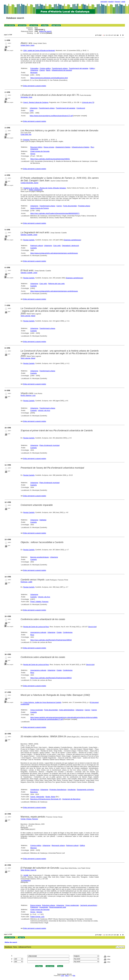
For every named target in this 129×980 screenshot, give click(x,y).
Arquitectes (72, 790)
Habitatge (43, 520)
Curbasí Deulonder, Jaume (30, 183)
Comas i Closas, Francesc (29, 819)
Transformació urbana (60, 68)
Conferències (68, 632)
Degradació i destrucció (71, 246)
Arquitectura (35, 790)
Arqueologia (44, 907)
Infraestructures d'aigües (80, 147)
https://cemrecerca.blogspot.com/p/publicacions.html (49, 78)
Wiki (74, 976)
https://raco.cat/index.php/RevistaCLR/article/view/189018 (51, 640)
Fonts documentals (70, 206)
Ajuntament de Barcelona (71, 799)
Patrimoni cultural (37, 246)
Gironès (39, 912)
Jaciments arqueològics (89, 905)
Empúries (26, 140)
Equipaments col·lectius (85, 790)
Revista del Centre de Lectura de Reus (36, 627)
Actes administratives (67, 710)
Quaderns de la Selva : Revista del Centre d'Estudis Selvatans (45, 188)
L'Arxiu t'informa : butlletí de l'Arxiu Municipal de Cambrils (42, 702)
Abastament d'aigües (63, 147)
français (117, 2)
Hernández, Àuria (26, 97)
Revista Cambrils (29, 240)
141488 (26, 875)
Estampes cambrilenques (72, 240)
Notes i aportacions (36, 190)
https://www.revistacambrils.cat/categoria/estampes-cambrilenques (54, 253)
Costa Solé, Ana (26, 134)
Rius (92, 147)
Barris (48, 70)
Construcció (81, 108)
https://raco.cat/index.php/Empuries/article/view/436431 (50, 159)
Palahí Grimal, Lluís (37, 917)
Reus (32, 635)
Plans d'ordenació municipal (49, 445)
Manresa (33, 848)
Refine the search (45, 31)
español (111, 2)
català (123, 2)
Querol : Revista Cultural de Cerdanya (36, 102)
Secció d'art (92, 627)
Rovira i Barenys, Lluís (28, 396)
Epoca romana (49, 147)
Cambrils (33, 248)
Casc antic (57, 246)
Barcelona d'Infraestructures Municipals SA (46, 799)
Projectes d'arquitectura (58, 790)
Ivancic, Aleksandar (37, 797)
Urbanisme (34, 70)
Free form (121, 947)
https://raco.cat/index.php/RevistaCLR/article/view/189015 (51, 678)
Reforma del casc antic (56, 284)
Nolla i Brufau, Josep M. (29, 870)
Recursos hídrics (36, 147)
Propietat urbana (84, 206)
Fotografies (34, 68)
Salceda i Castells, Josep (29, 235)
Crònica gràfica (45, 68)
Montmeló (34, 73)
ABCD (67, 976)
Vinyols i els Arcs (44, 410)
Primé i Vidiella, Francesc (39, 602)
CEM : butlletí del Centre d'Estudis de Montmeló (39, 51)
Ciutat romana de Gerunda (40, 151)
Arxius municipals (37, 710)
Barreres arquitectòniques (40, 557)
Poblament (34, 907)
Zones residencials (72, 905)
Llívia (32, 110)
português (104, 2)
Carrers (42, 70)
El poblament (26, 881)
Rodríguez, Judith (26, 582)
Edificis (92, 68)
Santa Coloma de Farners (40, 208)
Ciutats (59, 632)
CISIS (62, 976)
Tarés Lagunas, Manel (28, 316)
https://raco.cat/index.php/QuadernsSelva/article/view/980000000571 (55, 213)
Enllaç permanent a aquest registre (35, 86)
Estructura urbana (49, 905)
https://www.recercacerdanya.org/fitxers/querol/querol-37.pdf (51, 116)
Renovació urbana (58, 845)
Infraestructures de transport (62, 70)
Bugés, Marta (50, 797)
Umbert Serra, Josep (28, 45)
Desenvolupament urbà (58, 907)
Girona (33, 154)
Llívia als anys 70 (88, 102)
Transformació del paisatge (78, 68)
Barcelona (34, 792)
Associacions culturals (38, 632)
